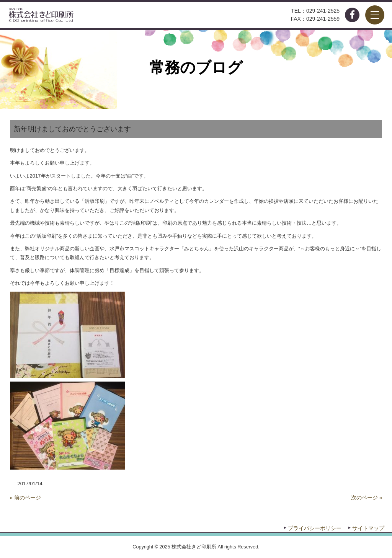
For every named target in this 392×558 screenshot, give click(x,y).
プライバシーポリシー (315, 528)
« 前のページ (26, 498)
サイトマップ (368, 528)
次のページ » (367, 498)
